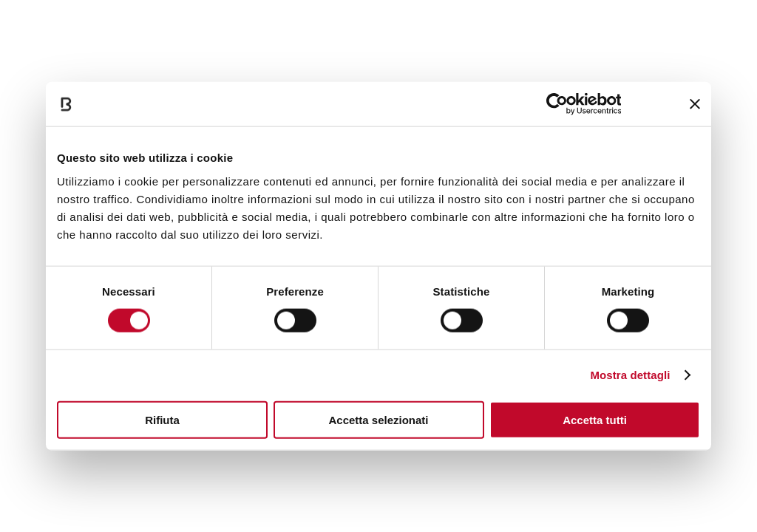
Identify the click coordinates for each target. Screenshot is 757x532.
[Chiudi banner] (695, 104)
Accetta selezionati (378, 419)
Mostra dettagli (630, 375)
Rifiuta (162, 419)
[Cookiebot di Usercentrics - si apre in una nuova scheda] (556, 104)
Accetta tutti (595, 419)
